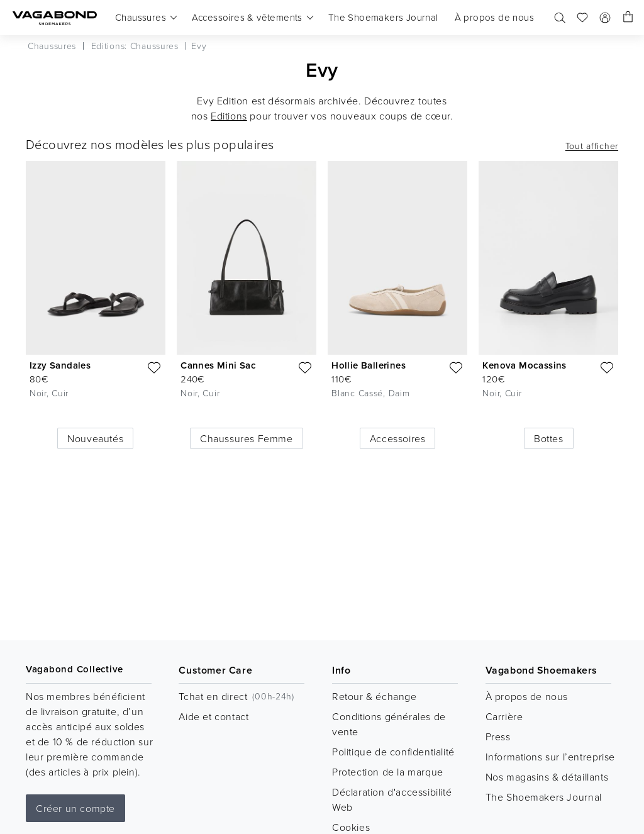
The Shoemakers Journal (544, 797)
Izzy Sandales (60, 365)
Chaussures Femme (247, 438)
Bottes (549, 438)
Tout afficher (592, 146)
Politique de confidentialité (393, 752)
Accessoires (398, 438)
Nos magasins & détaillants (547, 777)
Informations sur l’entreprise (550, 757)
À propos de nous (527, 696)
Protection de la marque (388, 772)
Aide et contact (214, 716)
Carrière (504, 716)
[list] (322, 295)
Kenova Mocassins (524, 365)
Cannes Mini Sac (218, 365)
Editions (229, 116)
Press (498, 737)
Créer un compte (75, 808)
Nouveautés (95, 438)
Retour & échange (375, 696)
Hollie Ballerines (369, 365)
